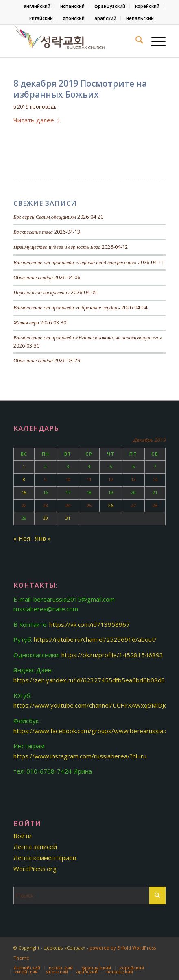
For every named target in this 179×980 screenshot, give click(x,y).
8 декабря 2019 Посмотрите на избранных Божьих (80, 89)
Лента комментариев (45, 858)
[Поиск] (135, 41)
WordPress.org (35, 869)
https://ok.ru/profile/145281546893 (112, 655)
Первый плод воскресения (41, 293)
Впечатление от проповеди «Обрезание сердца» (67, 308)
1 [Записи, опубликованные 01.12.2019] (24, 466)
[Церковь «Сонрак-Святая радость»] (74, 41)
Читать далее (37, 120)
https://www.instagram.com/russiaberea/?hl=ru (80, 756)
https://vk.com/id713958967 (89, 624)
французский (110, 6)
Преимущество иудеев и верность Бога (57, 247)
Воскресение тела (33, 232)
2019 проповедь (37, 107)
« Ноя (22, 538)
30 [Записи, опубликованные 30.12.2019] (46, 518)
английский (37, 6)
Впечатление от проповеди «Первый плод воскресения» (75, 263)
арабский (105, 18)
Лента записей (35, 847)
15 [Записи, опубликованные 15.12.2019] (24, 492)
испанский (72, 6)
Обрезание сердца (33, 278)
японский (74, 18)
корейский (147, 6)
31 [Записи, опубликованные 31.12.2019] (68, 518)
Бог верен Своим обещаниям (45, 217)
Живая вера (26, 323)
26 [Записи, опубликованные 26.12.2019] (111, 505)
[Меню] (154, 41)
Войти (23, 836)
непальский (140, 18)
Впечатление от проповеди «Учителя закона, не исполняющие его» (88, 338)
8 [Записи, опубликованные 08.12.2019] (24, 479)
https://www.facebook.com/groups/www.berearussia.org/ (95, 731)
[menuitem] (37, 6)
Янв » (43, 538)
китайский (41, 18)
